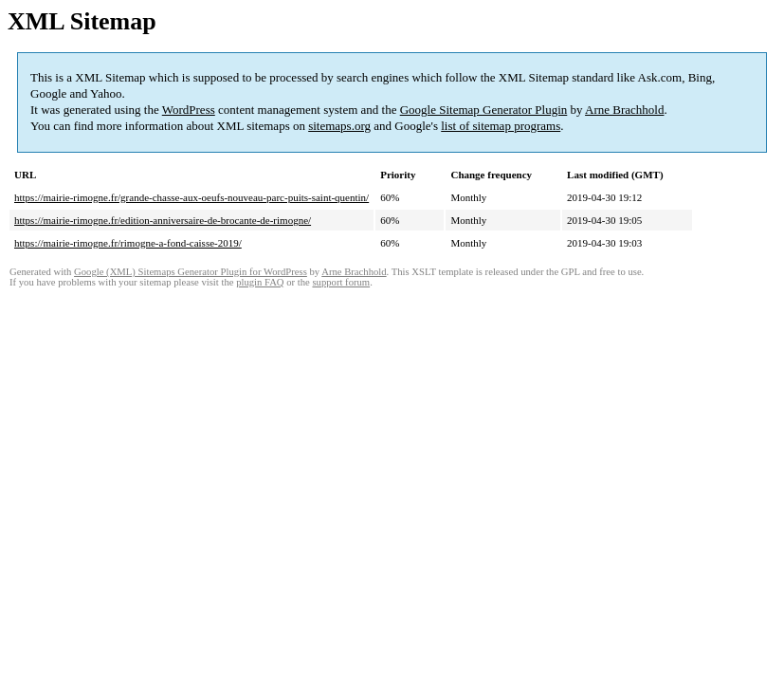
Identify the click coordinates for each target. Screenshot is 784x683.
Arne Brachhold (624, 110)
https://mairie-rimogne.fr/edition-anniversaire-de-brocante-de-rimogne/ (163, 220)
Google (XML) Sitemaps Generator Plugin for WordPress (191, 272)
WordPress (189, 110)
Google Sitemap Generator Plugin (484, 110)
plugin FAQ (260, 282)
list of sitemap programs (501, 126)
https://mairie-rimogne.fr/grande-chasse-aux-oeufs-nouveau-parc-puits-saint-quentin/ (191, 197)
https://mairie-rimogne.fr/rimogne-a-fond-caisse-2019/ (128, 243)
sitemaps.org (339, 126)
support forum (341, 282)
